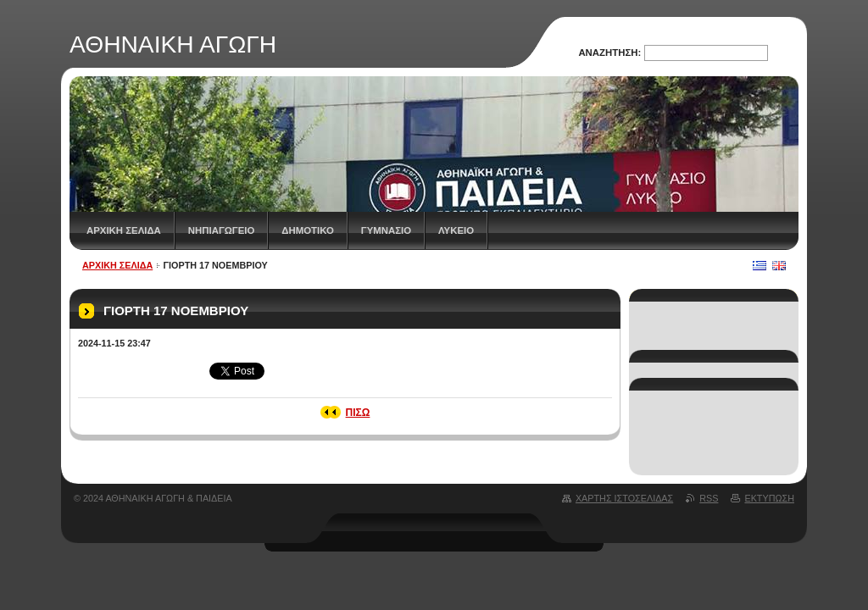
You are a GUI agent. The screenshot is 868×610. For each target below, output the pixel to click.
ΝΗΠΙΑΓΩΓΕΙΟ (222, 230)
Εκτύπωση (769, 498)
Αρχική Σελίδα (124, 230)
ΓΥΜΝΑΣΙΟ (386, 230)
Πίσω (358, 413)
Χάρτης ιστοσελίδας (624, 498)
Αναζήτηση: (609, 53)
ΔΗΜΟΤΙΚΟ (307, 230)
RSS (709, 498)
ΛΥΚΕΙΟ (456, 230)
